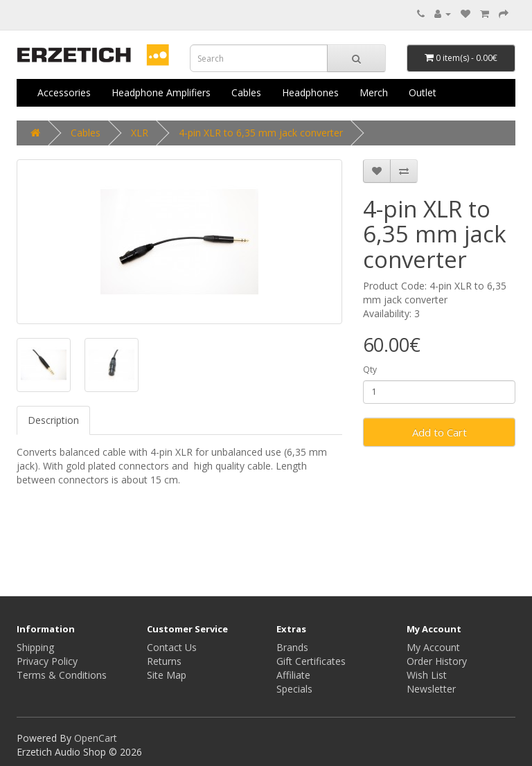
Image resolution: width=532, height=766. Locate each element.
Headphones (310, 92)
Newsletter (431, 689)
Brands (292, 647)
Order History (437, 661)
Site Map (167, 675)
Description (53, 420)
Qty (370, 369)
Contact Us (172, 647)
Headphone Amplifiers (161, 92)
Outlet (423, 92)
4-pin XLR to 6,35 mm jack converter (261, 133)
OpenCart (96, 738)
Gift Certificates (311, 661)
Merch (374, 92)
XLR (140, 133)
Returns (164, 661)
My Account (433, 647)
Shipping (35, 647)
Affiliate (293, 675)
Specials (294, 689)
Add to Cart (440, 432)
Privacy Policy (47, 661)
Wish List (427, 675)
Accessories (64, 92)
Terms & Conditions (62, 675)
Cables (246, 92)
